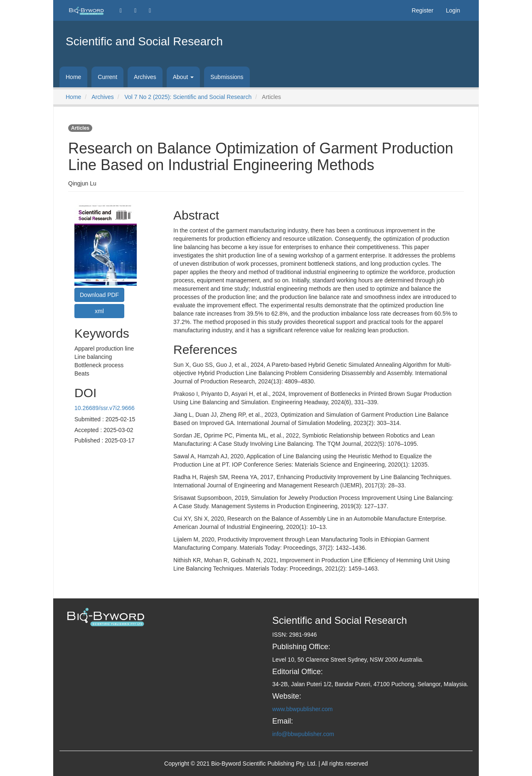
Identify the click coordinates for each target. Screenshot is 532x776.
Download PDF (99, 295)
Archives (145, 77)
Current (107, 77)
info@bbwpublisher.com (303, 734)
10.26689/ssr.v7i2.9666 (105, 408)
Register (423, 10)
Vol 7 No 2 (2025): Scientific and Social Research (188, 97)
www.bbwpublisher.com (303, 709)
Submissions (227, 77)
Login (453, 10)
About (183, 77)
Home (73, 77)
